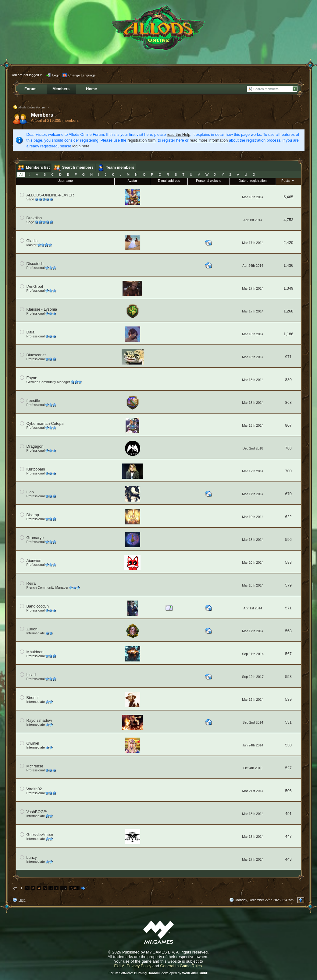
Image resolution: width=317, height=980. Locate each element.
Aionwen (34, 561)
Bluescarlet (36, 355)
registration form (141, 140)
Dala (30, 332)
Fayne (32, 378)
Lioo (30, 492)
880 (289, 380)
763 (289, 448)
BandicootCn (38, 606)
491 (289, 814)
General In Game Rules (181, 966)
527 (289, 768)
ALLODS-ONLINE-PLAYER (50, 195)
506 (289, 791)
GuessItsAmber (40, 835)
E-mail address (169, 181)
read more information (209, 140)
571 (289, 608)
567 (289, 654)
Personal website (209, 181)
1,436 (288, 265)
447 (289, 836)
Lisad (31, 675)
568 (289, 631)
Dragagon (35, 446)
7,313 (74, 888)
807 (289, 425)
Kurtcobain (36, 469)
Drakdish (34, 218)
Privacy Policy (139, 966)
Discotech (35, 264)
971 (289, 357)
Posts (288, 180)
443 (289, 859)
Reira (31, 583)
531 (289, 722)
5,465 (288, 197)
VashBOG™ (37, 812)
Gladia (32, 241)
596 (289, 539)
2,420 (288, 243)
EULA (119, 966)
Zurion (32, 629)
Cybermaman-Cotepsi (45, 423)
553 (289, 677)
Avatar (132, 181)
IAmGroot (35, 286)
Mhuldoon (35, 652)
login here (81, 146)
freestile (33, 401)
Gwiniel (33, 743)
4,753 (288, 220)
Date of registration (253, 181)
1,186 (288, 334)
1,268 (288, 311)
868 (289, 402)
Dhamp (33, 515)
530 (289, 745)
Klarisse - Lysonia (42, 309)
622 (289, 517)
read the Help (178, 134)
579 (289, 585)
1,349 (288, 288)
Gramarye (35, 538)
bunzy (32, 857)
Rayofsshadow (39, 720)
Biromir (33, 698)
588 (289, 562)
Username (65, 181)
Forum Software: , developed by (158, 973)
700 (289, 471)
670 (289, 494)
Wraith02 (34, 789)
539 (289, 699)
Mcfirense (35, 766)
